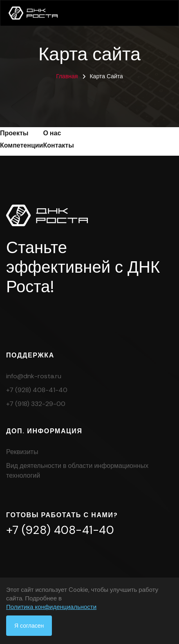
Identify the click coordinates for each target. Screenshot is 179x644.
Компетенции (21, 145)
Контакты (58, 145)
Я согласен (29, 626)
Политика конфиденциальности (51, 607)
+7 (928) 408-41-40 (37, 390)
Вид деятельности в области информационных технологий (77, 471)
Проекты (14, 133)
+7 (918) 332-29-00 (36, 404)
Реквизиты (22, 452)
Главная (67, 76)
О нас (52, 133)
